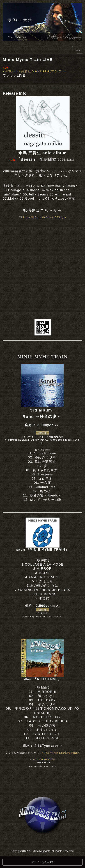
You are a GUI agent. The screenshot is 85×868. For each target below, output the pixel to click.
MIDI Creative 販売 (44, 759)
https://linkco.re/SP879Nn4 (61, 753)
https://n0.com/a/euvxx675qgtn (45, 217)
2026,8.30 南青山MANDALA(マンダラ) (35, 71)
